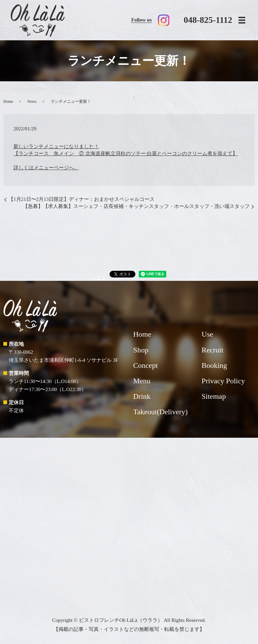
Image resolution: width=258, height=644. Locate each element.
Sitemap (214, 396)
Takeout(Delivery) (160, 412)
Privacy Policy (223, 381)
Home (8, 101)
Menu (142, 381)
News (32, 101)
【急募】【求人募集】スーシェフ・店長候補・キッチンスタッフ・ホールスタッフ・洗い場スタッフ (136, 206)
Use (207, 334)
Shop (141, 350)
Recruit (212, 350)
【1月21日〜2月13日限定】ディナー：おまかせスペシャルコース (81, 199)
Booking (214, 365)
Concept (145, 365)
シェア (99, 277)
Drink (142, 396)
